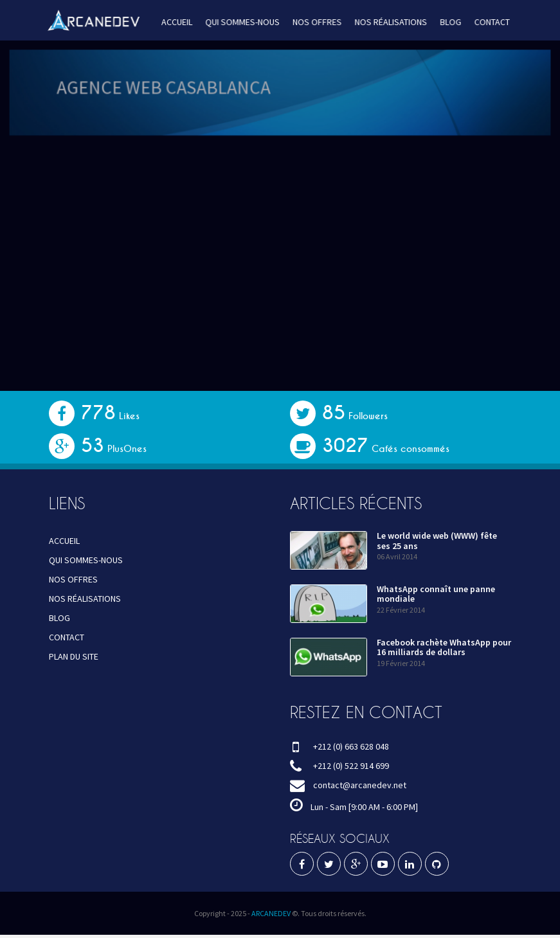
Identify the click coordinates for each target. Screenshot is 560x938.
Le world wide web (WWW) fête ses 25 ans (437, 540)
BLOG (446, 22)
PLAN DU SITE (74, 656)
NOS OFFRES (316, 22)
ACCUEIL (179, 22)
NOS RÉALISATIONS (388, 22)
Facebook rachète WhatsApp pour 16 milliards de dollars (444, 647)
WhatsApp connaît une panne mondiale (436, 594)
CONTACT (487, 22)
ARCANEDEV (271, 913)
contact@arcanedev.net (360, 785)
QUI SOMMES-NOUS (243, 22)
